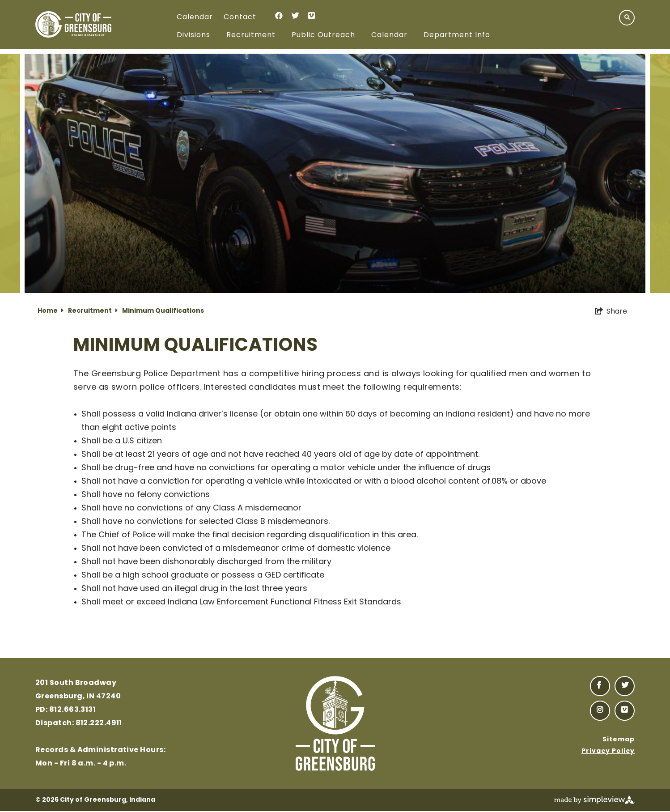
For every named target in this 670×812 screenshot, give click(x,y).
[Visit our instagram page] (600, 711)
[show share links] (611, 311)
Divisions (193, 35)
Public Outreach (323, 35)
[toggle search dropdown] (627, 18)
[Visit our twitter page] (295, 15)
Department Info (457, 35)
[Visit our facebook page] (279, 15)
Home (51, 311)
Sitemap (619, 740)
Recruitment (251, 35)
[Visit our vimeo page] (312, 15)
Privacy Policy (608, 751)
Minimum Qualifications (163, 311)
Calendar (195, 17)
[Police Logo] (73, 25)
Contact (240, 17)
